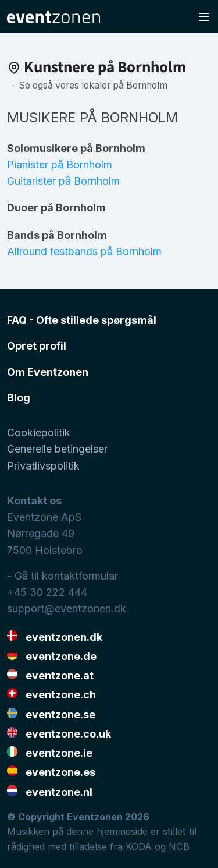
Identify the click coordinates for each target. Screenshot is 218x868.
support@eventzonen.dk (67, 608)
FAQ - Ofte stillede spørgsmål (82, 320)
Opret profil (37, 346)
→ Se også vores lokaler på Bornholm (87, 85)
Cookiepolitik (39, 433)
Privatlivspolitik (43, 466)
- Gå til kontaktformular (62, 576)
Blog (19, 398)
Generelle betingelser (57, 449)
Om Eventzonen (48, 372)
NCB (179, 846)
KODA (139, 846)
